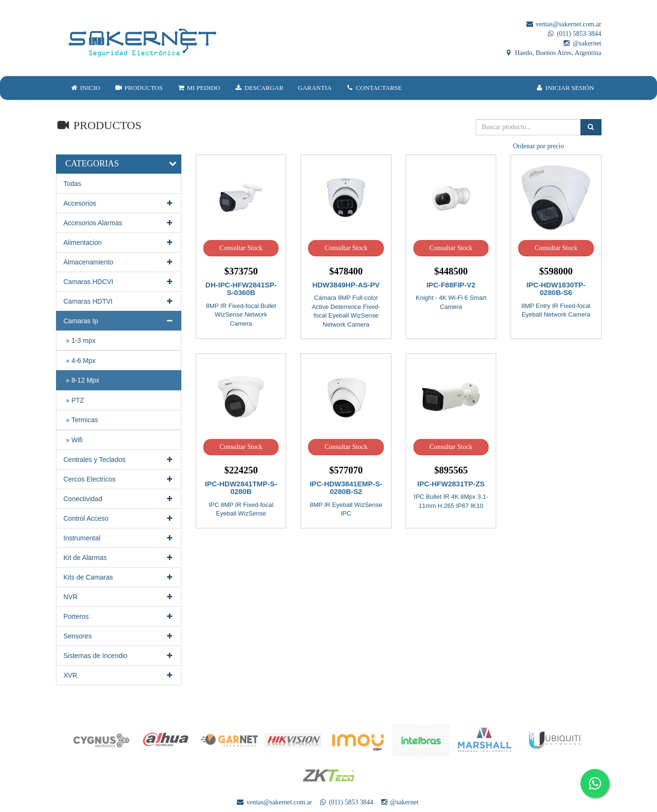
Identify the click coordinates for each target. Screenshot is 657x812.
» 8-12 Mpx (83, 380)
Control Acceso (119, 518)
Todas (72, 184)
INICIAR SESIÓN (565, 88)
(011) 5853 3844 (574, 34)
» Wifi (74, 440)
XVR (119, 675)
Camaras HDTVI (119, 301)
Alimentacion (119, 242)
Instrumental (119, 538)
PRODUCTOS (139, 88)
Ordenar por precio (539, 146)
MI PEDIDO (199, 88)
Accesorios (119, 203)
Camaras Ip (119, 321)
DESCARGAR (259, 88)
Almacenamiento (119, 262)
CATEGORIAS (92, 164)
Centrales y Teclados (119, 460)
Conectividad (119, 499)
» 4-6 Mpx (81, 361)
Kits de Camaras (119, 577)
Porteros (119, 616)
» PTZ (75, 400)
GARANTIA (315, 88)
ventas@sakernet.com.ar (563, 24)
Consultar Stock (241, 248)
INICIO (85, 88)
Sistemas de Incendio (119, 656)
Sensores (119, 636)
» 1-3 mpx (81, 340)
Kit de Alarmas (119, 558)
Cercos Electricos (119, 479)
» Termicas (82, 420)
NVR (119, 597)
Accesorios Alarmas (119, 223)
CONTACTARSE (374, 88)
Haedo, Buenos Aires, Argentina (553, 53)
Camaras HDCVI (119, 282)
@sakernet (582, 43)
